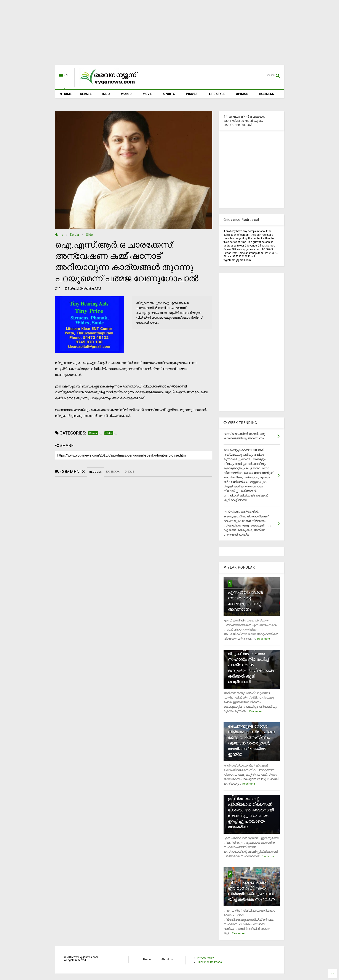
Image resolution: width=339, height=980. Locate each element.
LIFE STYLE (217, 94)
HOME (65, 94)
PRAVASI (192, 94)
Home (59, 235)
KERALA (86, 94)
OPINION (242, 94)
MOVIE (147, 94)
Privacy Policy (206, 958)
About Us (167, 959)
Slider (90, 235)
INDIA (106, 94)
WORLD (126, 94)
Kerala (75, 235)
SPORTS (169, 94)
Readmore (264, 639)
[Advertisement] (169, 35)
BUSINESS (267, 94)
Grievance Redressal (210, 962)
